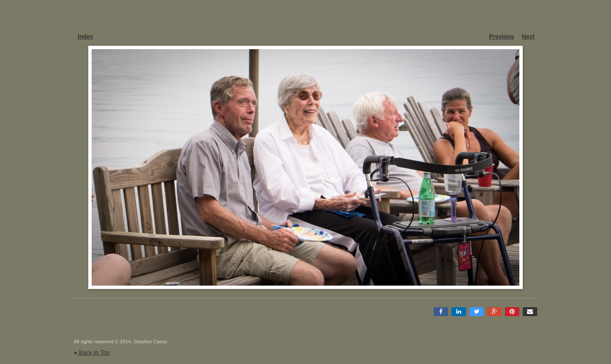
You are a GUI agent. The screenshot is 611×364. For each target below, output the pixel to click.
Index (85, 36)
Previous (502, 36)
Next (528, 36)
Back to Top (92, 353)
